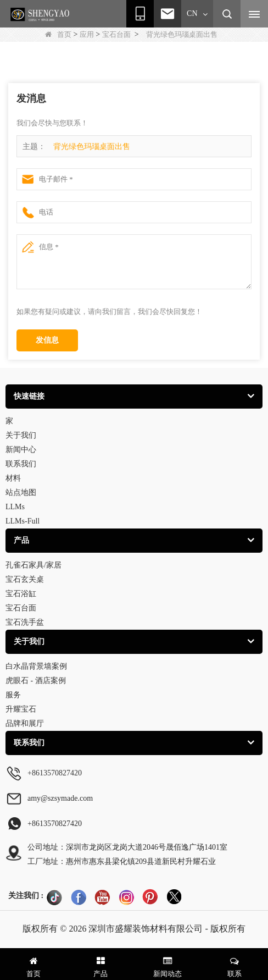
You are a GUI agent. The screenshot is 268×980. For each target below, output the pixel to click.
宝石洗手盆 (25, 622)
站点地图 (21, 492)
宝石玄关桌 (25, 579)
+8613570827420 (55, 773)
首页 (58, 34)
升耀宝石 (21, 709)
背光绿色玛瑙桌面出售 (92, 147)
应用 (87, 34)
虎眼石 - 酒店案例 (36, 681)
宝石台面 (116, 34)
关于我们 (21, 435)
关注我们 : (26, 896)
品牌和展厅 (25, 723)
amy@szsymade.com (60, 798)
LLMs (15, 507)
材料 (13, 478)
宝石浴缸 (21, 594)
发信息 (47, 340)
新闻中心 (21, 450)
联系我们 (21, 464)
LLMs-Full (23, 521)
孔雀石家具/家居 (33, 565)
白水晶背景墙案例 (36, 666)
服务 (13, 695)
